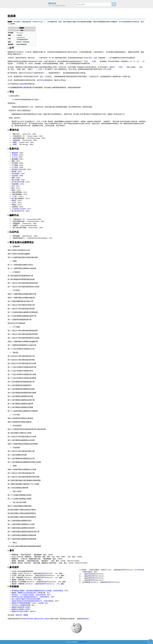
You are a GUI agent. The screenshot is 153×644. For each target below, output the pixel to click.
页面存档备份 (88, 572)
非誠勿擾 (15, 176)
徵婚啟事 (16, 140)
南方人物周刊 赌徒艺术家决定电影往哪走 (26, 599)
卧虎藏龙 (103, 61)
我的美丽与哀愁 (61, 58)
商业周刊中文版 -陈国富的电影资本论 (25, 597)
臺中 (27, 40)
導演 (55, 22)
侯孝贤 (137, 52)
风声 (121, 67)
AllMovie (16, 605)
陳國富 (23, 605)
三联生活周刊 (14, 96)
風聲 (15, 144)
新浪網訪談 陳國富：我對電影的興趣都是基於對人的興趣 (32, 591)
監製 (60, 22)
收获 (11, 118)
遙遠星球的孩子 (19, 238)
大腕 (94, 61)
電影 (52, 22)
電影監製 (27, 42)
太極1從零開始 (17, 192)
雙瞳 (15, 142)
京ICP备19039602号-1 (83, 642)
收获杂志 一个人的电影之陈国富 (23, 595)
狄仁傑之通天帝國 (18, 182)
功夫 (86, 61)
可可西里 (20, 63)
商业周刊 (12, 111)
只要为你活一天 (45, 58)
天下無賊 (15, 165)
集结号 (112, 67)
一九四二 (40, 69)
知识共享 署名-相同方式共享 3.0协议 (36, 619)
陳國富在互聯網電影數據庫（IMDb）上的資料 (28, 603)
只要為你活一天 (19, 136)
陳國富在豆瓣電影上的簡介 (21, 609)
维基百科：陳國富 (22, 615)
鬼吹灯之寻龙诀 (60, 80)
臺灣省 (24, 40)
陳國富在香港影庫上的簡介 (21, 607)
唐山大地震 (131, 67)
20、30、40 (134, 61)
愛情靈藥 (15, 159)
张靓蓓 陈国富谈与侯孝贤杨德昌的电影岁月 (27, 601)
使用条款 (85, 619)
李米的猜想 (16, 174)
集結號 (14, 171)
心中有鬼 (15, 167)
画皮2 (30, 69)
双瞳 (61, 63)
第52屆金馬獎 (22, 84)
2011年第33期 (139, 570)
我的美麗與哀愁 (19, 138)
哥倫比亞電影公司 (73, 22)
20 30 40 (14, 157)
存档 (42, 573)
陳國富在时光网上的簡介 (20, 611)
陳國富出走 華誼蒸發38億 (27, 593)
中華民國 (19, 35)
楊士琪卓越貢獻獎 (36, 87)
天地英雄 (15, 155)
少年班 (14, 203)
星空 (13, 186)
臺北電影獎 (24, 87)
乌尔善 (44, 80)
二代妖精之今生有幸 (19, 209)
